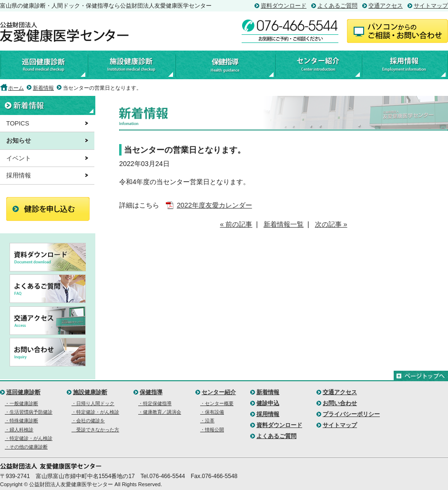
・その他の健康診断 (26, 447)
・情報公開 (212, 430)
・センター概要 (217, 403)
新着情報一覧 (284, 224)
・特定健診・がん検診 (29, 438)
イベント (19, 158)
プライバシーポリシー (351, 414)
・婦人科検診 (19, 430)
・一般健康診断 (21, 403)
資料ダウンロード (284, 6)
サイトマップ (431, 6)
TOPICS (18, 123)
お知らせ (19, 141)
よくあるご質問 (337, 6)
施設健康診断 (131, 65)
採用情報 (405, 65)
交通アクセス (386, 6)
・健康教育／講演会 (160, 412)
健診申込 (268, 403)
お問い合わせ (340, 403)
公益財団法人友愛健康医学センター (64, 32)
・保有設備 (212, 412)
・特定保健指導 (155, 403)
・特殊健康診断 (21, 421)
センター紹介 (318, 65)
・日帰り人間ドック (93, 403)
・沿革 (207, 421)
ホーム (16, 88)
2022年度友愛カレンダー (214, 205)
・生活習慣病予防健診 (29, 412)
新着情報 (43, 88)
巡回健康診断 (44, 65)
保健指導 (224, 65)
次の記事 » (331, 224)
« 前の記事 (236, 224)
